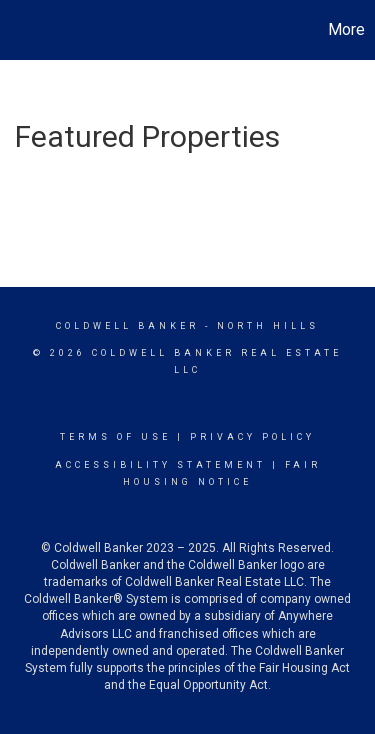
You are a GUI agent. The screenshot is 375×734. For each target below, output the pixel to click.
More (346, 29)
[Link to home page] (18, 30)
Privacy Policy (252, 437)
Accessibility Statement (160, 465)
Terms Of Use (115, 437)
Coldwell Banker (127, 326)
